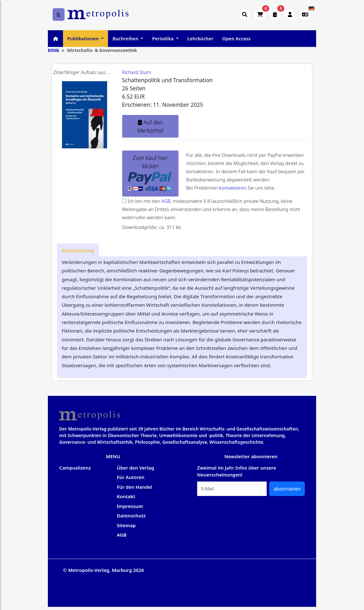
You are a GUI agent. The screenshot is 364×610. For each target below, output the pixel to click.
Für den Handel (134, 487)
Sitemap (126, 525)
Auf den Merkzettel (150, 126)
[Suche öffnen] (245, 14)
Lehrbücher (200, 39)
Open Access (236, 39)
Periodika (163, 39)
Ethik (54, 50)
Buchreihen (126, 39)
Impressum (130, 506)
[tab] (78, 250)
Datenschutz (131, 516)
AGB (166, 201)
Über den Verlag (135, 468)
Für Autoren (131, 477)
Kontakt (126, 496)
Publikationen (84, 39)
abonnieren (287, 489)
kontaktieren (233, 188)
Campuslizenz (75, 468)
